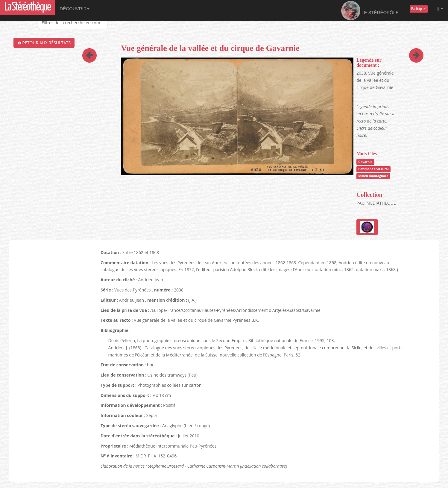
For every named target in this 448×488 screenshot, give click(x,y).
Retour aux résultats (44, 43)
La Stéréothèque (27, 7)
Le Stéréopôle (370, 11)
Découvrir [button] (75, 9)
